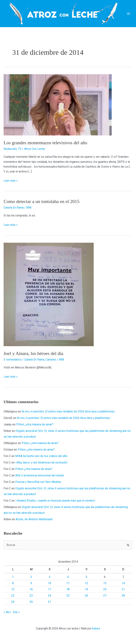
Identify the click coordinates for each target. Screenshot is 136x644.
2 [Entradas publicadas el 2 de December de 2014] (31, 577)
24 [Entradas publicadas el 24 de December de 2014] (50, 596)
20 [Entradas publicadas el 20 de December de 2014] (105, 589)
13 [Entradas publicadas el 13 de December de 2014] (105, 583)
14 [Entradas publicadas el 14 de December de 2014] (123, 583)
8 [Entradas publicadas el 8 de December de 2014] (13, 583)
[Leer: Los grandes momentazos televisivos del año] (58, 105)
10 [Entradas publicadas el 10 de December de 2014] (50, 583)
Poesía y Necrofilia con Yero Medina (38, 482)
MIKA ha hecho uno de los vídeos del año (41, 456)
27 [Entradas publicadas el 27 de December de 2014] (105, 596)
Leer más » (11, 181)
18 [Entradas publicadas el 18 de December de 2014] (68, 589)
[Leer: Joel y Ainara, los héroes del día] (49, 294)
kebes (96, 628)
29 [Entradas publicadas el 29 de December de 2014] (13, 602)
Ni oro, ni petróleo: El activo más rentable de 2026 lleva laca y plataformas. (68, 411)
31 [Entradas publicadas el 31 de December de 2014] (50, 602)
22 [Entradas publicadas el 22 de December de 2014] (13, 596)
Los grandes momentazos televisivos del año (45, 143)
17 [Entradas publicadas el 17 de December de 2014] (50, 589)
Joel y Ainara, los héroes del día (33, 353)
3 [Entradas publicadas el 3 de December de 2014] (50, 577)
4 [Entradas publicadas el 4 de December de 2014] (68, 577)
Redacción (10, 149)
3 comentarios (13, 360)
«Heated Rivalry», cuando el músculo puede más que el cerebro (55, 501)
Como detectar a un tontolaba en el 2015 (42, 201)
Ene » (16, 612)
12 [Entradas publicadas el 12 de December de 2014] (86, 583)
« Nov (7, 612)
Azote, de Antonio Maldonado (34, 519)
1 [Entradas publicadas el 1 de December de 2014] (13, 577)
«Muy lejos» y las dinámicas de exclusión (41, 462)
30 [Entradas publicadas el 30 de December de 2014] (31, 602)
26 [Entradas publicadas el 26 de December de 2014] (86, 596)
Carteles (51, 360)
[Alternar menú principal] (128, 14)
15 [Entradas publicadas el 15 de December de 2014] (13, 589)
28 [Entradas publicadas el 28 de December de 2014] (123, 596)
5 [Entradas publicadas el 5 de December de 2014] (86, 577)
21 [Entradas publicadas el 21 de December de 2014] (123, 589)
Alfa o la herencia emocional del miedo (40, 475)
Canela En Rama (14, 208)
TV (20, 149)
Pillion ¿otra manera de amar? (35, 424)
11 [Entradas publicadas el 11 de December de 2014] (68, 583)
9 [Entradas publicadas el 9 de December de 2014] (31, 583)
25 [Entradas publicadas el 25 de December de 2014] (68, 596)
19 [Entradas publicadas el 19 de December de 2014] (86, 589)
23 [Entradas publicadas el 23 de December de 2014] (31, 596)
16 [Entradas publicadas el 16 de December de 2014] (31, 589)
